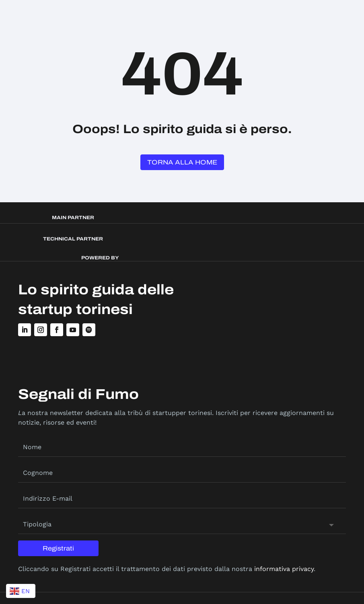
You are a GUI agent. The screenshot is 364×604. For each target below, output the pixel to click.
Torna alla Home (182, 162)
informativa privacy (284, 569)
